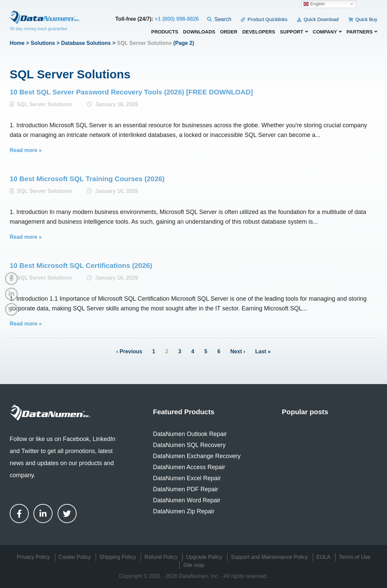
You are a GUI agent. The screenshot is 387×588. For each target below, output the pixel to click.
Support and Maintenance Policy (269, 557)
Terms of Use (355, 557)
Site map (193, 565)
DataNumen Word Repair (187, 500)
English (314, 4)
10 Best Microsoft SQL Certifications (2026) (81, 265)
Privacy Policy (33, 557)
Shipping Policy (118, 557)
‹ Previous (129, 351)
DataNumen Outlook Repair (190, 434)
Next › (238, 351)
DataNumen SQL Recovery (189, 445)
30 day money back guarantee (38, 29)
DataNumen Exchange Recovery (197, 456)
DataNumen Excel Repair (187, 478)
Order (229, 32)
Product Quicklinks (264, 19)
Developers (259, 32)
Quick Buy (363, 19)
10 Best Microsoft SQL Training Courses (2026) (87, 179)
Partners (362, 32)
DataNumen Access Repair (189, 467)
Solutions (43, 43)
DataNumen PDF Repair (185, 489)
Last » (263, 351)
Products (165, 32)
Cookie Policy (75, 557)
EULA (323, 557)
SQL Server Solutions (44, 104)
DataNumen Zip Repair (184, 511)
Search (219, 19)
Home (17, 43)
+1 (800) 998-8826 (177, 19)
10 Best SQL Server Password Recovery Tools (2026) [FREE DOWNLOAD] (131, 92)
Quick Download (318, 19)
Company (327, 32)
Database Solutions (86, 43)
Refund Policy (161, 557)
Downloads (199, 32)
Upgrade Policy (204, 557)
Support (294, 32)
